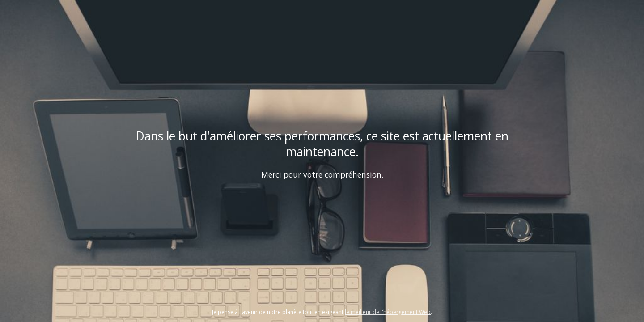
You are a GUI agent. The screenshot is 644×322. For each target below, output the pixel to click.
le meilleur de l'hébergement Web (388, 312)
